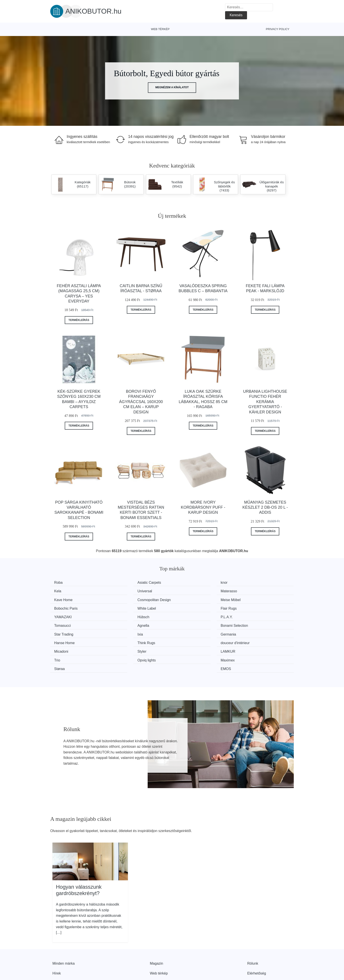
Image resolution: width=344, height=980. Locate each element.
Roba (60, 583)
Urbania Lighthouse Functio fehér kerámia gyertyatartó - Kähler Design (265, 402)
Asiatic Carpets (130, 583)
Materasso (126, 591)
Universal (63, 591)
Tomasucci (252, 607)
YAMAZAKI (64, 607)
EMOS (248, 640)
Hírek (57, 945)
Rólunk (253, 934)
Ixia (246, 615)
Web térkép (160, 29)
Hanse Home (128, 624)
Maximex (125, 640)
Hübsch (124, 607)
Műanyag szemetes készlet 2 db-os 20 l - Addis (265, 507)
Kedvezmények (64, 954)
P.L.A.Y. (187, 607)
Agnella (62, 615)
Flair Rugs (251, 599)
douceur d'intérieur (258, 624)
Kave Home (190, 591)
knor (184, 583)
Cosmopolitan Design (260, 591)
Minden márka (64, 934)
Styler (123, 632)
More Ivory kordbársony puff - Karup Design (203, 507)
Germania (63, 624)
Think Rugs (190, 624)
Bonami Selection (132, 615)
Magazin (156, 934)
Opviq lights (65, 640)
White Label (190, 599)
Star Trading (190, 615)
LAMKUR (188, 632)
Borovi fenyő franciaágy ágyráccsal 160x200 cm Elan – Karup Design (141, 402)
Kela (247, 583)
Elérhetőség (257, 945)
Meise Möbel (66, 599)
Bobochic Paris (130, 599)
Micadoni (63, 632)
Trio (246, 632)
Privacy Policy (278, 29)
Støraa (186, 640)
